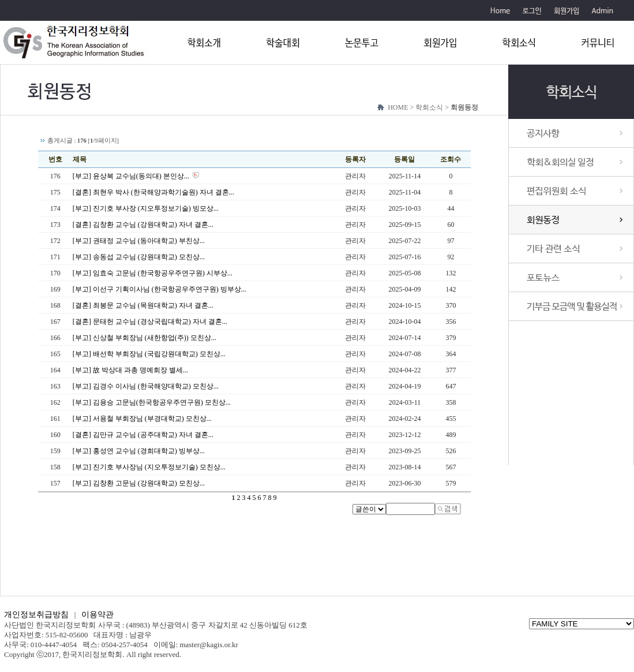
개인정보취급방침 (36, 615)
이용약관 (97, 615)
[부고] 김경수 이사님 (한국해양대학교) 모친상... (146, 386)
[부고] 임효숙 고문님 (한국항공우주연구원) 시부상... (153, 273)
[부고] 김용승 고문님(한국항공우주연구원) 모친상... (152, 402)
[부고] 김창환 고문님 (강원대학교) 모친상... (139, 483)
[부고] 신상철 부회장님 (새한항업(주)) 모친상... (145, 338)
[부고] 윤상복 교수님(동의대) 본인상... (131, 176)
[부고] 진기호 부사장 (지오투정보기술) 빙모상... (146, 208)
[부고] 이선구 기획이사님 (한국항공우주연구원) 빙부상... (160, 289)
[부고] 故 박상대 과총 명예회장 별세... (130, 370)
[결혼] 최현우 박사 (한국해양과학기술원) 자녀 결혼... (153, 192)
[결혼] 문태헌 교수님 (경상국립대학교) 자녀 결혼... (150, 322)
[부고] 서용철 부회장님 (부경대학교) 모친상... (142, 419)
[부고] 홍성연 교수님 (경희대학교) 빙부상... (139, 451)
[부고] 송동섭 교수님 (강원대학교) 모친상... (139, 257)
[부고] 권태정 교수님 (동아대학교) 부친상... (139, 241)
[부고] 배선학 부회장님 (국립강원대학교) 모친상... (149, 354)
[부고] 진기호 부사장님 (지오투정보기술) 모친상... (149, 467)
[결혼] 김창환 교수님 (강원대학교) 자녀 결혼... (143, 225)
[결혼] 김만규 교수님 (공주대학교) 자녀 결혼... (143, 435)
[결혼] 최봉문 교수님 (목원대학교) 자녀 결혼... (143, 305)
